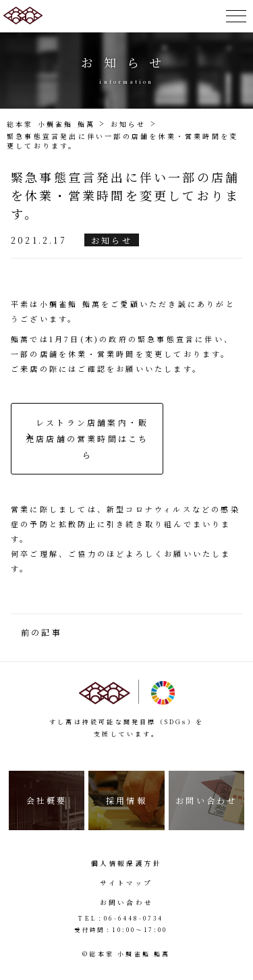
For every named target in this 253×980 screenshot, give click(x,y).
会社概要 (47, 800)
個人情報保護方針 (127, 863)
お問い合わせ (206, 800)
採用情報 (126, 800)
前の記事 (41, 632)
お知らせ (112, 240)
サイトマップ (126, 883)
